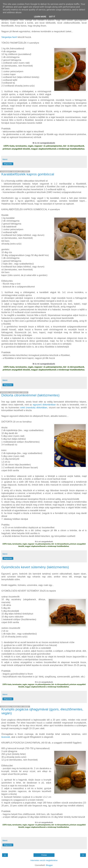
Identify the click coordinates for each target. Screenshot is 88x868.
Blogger (49, 865)
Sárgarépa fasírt (9, 37)
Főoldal (44, 855)
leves (4, 737)
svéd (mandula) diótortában (34, 408)
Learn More (40, 17)
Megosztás (8, 164)
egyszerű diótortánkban (45, 405)
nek (8, 737)
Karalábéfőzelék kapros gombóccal (28, 174)
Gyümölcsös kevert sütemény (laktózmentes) (35, 567)
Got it (52, 17)
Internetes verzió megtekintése (44, 860)
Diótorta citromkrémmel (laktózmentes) (30, 395)
